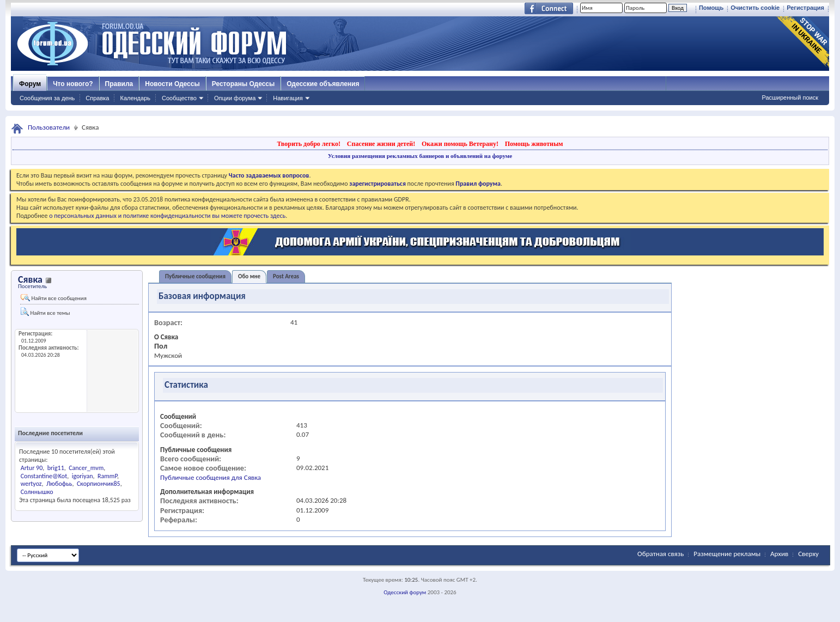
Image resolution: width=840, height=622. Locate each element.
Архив (779, 554)
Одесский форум (405, 592)
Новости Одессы (172, 84)
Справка (97, 98)
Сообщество (179, 98)
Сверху (808, 554)
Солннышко (37, 492)
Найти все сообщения (54, 298)
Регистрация (805, 8)
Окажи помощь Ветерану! (460, 144)
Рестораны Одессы (244, 84)
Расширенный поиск (790, 97)
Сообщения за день (47, 98)
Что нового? (73, 84)
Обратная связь (661, 554)
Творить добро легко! (309, 144)
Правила (119, 84)
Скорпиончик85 (99, 484)
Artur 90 (32, 468)
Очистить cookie (755, 8)
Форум (30, 84)
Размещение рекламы (727, 554)
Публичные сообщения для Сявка (211, 477)
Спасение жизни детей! (381, 144)
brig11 (56, 468)
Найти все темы (45, 312)
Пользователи (49, 127)
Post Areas (286, 276)
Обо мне (249, 276)
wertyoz (31, 484)
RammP (107, 476)
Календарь (135, 98)
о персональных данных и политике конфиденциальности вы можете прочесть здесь (167, 216)
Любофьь (59, 484)
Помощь (711, 8)
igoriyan (83, 476)
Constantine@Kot (44, 476)
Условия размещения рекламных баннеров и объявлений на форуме (420, 156)
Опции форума (235, 98)
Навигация (288, 98)
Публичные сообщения (195, 276)
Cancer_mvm (86, 468)
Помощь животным (534, 144)
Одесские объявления (323, 84)
